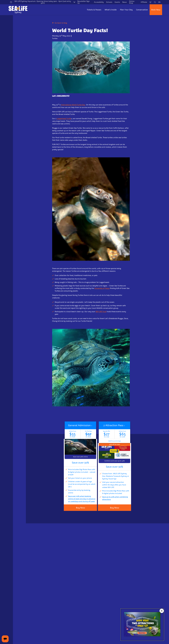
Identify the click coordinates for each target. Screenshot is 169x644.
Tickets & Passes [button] (94, 10)
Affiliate (144, 2)
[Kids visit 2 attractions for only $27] (142, 625)
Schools (109, 2)
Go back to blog (60, 23)
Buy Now (80, 508)
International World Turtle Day (73, 105)
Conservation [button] (142, 10)
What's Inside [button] (111, 10)
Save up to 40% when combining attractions (115, 498)
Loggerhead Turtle (64, 119)
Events (117, 2)
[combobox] (80, 637)
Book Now (156, 10)
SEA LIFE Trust (101, 312)
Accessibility (99, 2)
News (124, 2)
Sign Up (63, 616)
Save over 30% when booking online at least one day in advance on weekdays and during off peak (82, 499)
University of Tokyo (102, 288)
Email (33, 605)
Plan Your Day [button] (126, 10)
